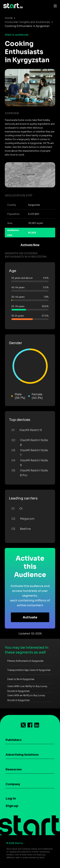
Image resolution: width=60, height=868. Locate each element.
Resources (14, 769)
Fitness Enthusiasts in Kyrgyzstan (25, 661)
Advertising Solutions (22, 755)
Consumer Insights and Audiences (27, 22)
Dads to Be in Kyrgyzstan (21, 679)
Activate (30, 617)
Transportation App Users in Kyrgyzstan (29, 670)
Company (13, 784)
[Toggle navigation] (54, 6)
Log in (11, 799)
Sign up (12, 806)
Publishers (14, 740)
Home (9, 18)
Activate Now (30, 245)
